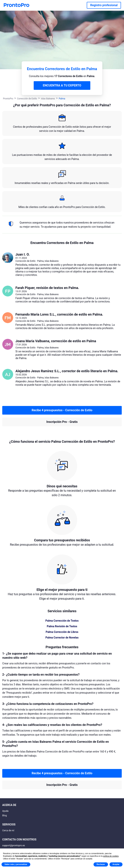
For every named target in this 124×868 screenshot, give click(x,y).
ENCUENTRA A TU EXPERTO (62, 85)
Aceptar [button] (116, 864)
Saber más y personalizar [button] (16, 864)
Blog (5, 815)
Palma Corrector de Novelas (62, 638)
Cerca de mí (8, 830)
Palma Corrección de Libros (62, 632)
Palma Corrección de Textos (62, 621)
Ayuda (5, 811)
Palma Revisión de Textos (62, 626)
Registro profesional (104, 5)
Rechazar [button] (101, 864)
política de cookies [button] (111, 856)
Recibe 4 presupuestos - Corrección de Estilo (62, 410)
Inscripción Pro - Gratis (62, 422)
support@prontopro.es (14, 845)
